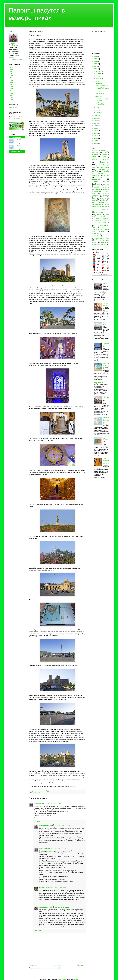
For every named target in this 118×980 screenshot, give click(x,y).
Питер (108, 215)
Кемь (106, 191)
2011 (12, 71)
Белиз (105, 158)
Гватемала (106, 172)
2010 (12, 69)
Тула (94, 228)
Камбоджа (106, 190)
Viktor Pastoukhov (45, 888)
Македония (103, 199)
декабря (98, 71)
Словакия (107, 224)
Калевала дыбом (106, 305)
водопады (102, 170)
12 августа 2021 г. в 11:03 (62, 826)
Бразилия (37, 793)
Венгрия (107, 165)
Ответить (37, 818)
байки (94, 156)
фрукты (105, 235)
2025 (12, 100)
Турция (104, 228)
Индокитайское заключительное (106, 420)
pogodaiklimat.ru (17, 152)
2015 (12, 80)
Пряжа (106, 220)
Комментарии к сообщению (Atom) (49, 968)
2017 (12, 85)
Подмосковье (98, 217)
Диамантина (99, 83)
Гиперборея (96, 175)
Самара (104, 222)
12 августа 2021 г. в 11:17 (58, 848)
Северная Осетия (97, 224)
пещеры (99, 215)
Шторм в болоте (99, 383)
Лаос (105, 197)
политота (106, 217)
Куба (97, 197)
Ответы (38, 822)
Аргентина (95, 154)
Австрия (104, 151)
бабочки (105, 154)
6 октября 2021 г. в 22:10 (62, 907)
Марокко (106, 201)
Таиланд (103, 226)
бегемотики (95, 158)
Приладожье (106, 219)
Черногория (98, 239)
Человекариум (105, 237)
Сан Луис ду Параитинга (100, 104)
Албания (95, 153)
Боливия (106, 160)
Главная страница (57, 965)
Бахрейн (104, 156)
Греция (107, 175)
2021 (12, 91)
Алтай (105, 153)
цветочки (95, 237)
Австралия (95, 151)
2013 (12, 76)
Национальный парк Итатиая (102, 100)
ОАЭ (105, 208)
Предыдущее (81, 965)
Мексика (101, 202)
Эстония (103, 243)
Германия (101, 174)
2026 (96, 56)
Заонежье (107, 184)
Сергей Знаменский (46, 826)
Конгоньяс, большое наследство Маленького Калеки (102, 87)
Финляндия (96, 235)
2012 (12, 74)
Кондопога (95, 195)
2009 (12, 67)
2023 (12, 95)
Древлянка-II (97, 179)
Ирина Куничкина (40, 804)
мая (97, 110)
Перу (103, 210)
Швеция (99, 241)
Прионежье (98, 220)
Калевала (105, 188)
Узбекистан (96, 229)
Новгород (104, 206)
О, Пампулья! (99, 91)
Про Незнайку (105, 439)
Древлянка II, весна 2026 (106, 345)
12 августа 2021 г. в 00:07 (53, 804)
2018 (12, 87)
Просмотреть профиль (15, 59)
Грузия (101, 177)
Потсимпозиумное (106, 284)
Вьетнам (95, 172)
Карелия (98, 191)
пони (97, 219)
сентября (99, 79)
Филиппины (96, 233)
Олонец (94, 210)
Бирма (95, 160)
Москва (107, 204)
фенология (101, 231)
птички (94, 222)
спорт (96, 226)
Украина (107, 229)
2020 (96, 116)
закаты (99, 184)
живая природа (101, 181)
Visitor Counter (13, 107)
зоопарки (98, 186)
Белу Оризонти (100, 94)
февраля (99, 112)
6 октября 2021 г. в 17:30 (58, 888)
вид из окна (103, 167)
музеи (97, 206)
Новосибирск (96, 208)
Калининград (96, 190)
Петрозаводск (17, 137)
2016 (12, 82)
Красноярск (106, 195)
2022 (12, 93)
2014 (12, 78)
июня (98, 107)
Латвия (94, 199)
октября (98, 76)
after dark (103, 244)
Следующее (33, 965)
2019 (12, 89)
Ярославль (95, 244)
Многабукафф (96, 204)
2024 (12, 98)
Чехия (107, 239)
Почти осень (104, 324)
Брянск (100, 165)
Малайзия (95, 201)
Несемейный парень (106, 365)
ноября (98, 74)
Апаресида (99, 96)
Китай (104, 193)
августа (98, 81)
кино (94, 193)
